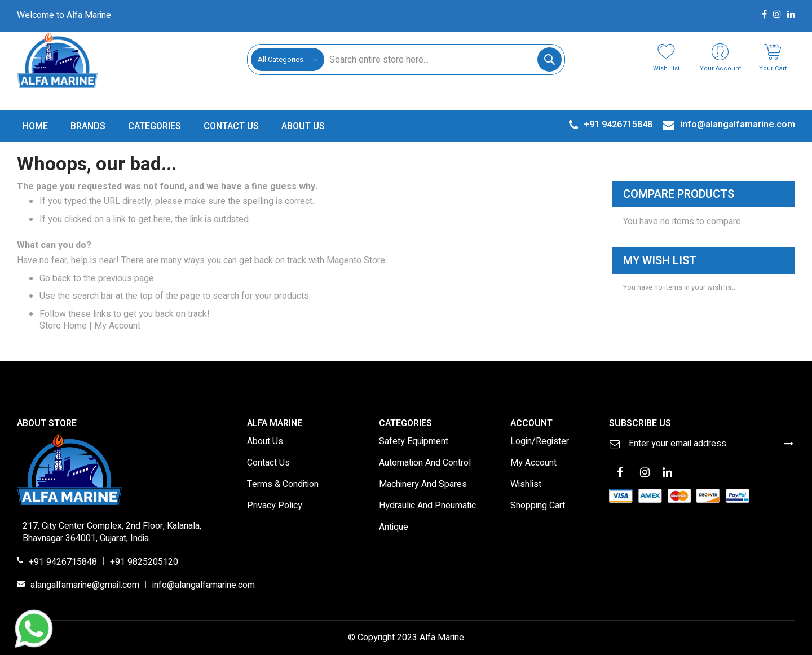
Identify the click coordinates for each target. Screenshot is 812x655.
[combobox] (442, 59)
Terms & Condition (283, 485)
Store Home (63, 326)
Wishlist (526, 485)
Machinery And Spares (423, 485)
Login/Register (540, 442)
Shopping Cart (538, 506)
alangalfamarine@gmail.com (85, 586)
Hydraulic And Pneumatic (427, 506)
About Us (265, 442)
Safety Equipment (414, 442)
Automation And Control (425, 463)
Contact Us (268, 463)
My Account (117, 326)
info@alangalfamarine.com (204, 586)
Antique (394, 528)
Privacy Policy (275, 506)
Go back (55, 278)
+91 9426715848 (63, 563)
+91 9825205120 (144, 563)
